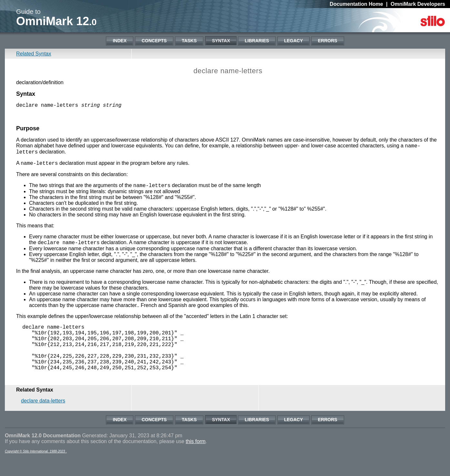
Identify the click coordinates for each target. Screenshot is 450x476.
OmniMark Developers (418, 4)
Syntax (221, 41)
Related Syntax (34, 54)
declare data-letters (43, 418)
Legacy (293, 41)
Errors (328, 41)
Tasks (189, 41)
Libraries (257, 41)
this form (195, 459)
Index (120, 41)
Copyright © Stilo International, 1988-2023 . (36, 469)
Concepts (154, 41)
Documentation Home (356, 4)
